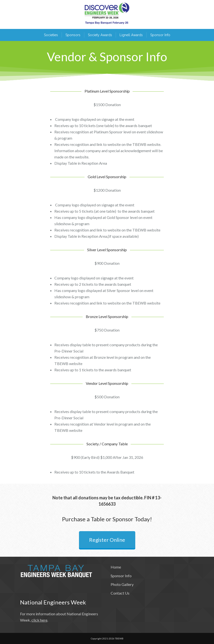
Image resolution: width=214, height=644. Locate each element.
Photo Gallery (122, 584)
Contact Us (120, 593)
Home (116, 567)
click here (39, 620)
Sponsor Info (121, 576)
